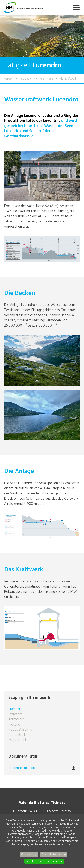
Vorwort (9, 79)
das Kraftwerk (68, 79)
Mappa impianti (20, 740)
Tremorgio (16, 719)
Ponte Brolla (18, 735)
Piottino (14, 724)
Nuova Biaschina (20, 730)
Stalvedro (16, 714)
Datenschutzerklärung (54, 854)
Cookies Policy (29, 854)
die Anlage (47, 79)
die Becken (27, 79)
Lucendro (16, 709)
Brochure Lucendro (22, 768)
